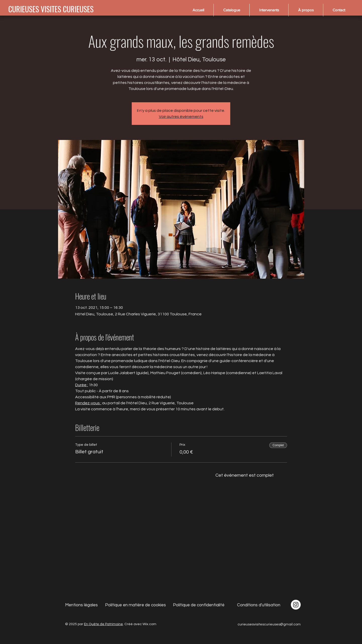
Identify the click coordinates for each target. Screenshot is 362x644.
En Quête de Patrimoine (103, 624)
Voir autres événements (181, 117)
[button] (231, 10)
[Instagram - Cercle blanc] (296, 605)
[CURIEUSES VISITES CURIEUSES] (51, 9)
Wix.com (149, 624)
